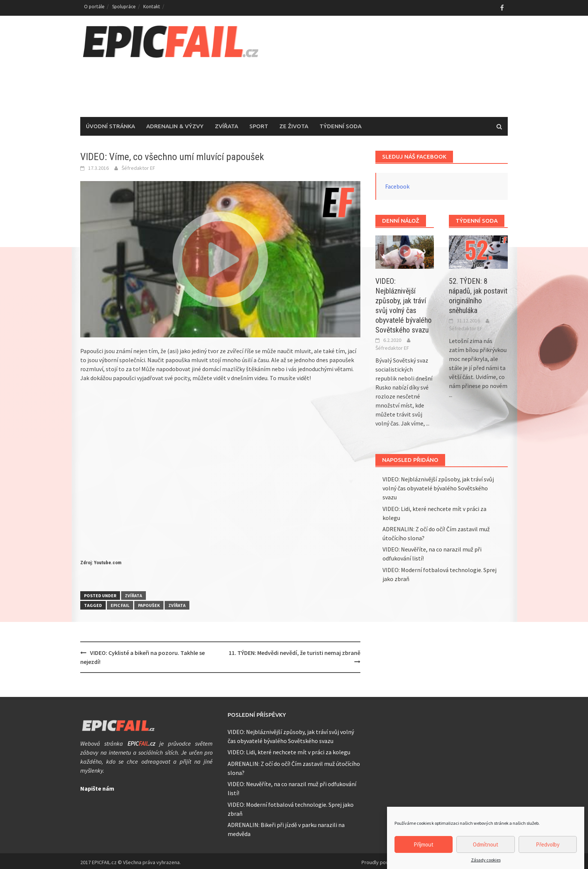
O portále (94, 7)
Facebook (397, 184)
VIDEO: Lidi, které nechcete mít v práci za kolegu (289, 749)
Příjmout (424, 844)
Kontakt (152, 7)
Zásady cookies (486, 860)
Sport (259, 124)
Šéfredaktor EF (138, 165)
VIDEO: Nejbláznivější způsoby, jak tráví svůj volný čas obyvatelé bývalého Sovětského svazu (438, 485)
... (428, 421)
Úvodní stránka (110, 124)
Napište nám (97, 786)
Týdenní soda (340, 124)
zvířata (177, 602)
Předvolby (548, 844)
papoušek (149, 602)
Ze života (294, 124)
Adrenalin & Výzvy (175, 124)
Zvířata (226, 124)
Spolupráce (124, 7)
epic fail (120, 602)
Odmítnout (486, 844)
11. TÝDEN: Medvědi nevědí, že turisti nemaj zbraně (295, 650)
